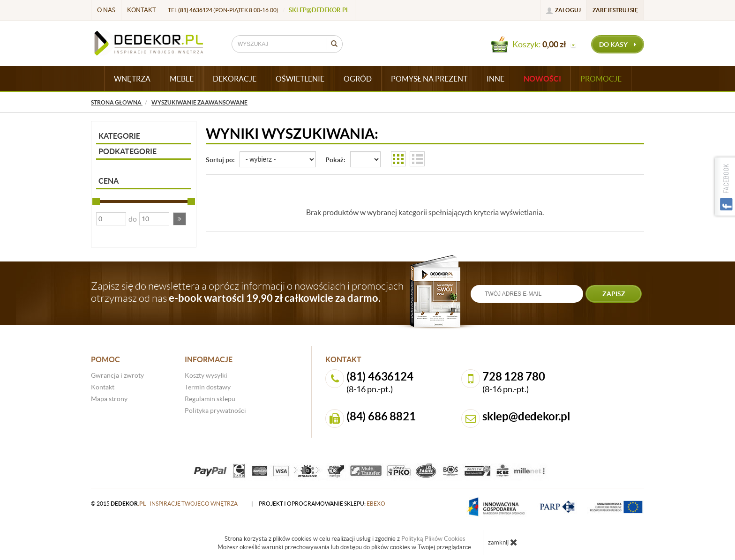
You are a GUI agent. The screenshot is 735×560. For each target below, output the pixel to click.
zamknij (503, 542)
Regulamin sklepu (210, 399)
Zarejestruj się (615, 10)
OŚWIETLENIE (300, 79)
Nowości (542, 79)
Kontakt (142, 10)
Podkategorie (127, 151)
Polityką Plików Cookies (433, 539)
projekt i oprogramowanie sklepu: (322, 504)
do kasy (618, 45)
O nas (106, 10)
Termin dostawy (208, 387)
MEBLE (182, 79)
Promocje (601, 79)
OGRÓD (358, 79)
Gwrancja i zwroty (117, 375)
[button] (180, 219)
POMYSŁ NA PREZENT (429, 79)
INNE (495, 79)
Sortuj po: (220, 160)
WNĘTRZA (132, 79)
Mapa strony (109, 399)
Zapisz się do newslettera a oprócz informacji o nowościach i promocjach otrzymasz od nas (247, 292)
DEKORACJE (235, 79)
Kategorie (119, 136)
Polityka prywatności (215, 411)
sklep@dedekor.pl (319, 10)
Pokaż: (335, 160)
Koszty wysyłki (206, 375)
